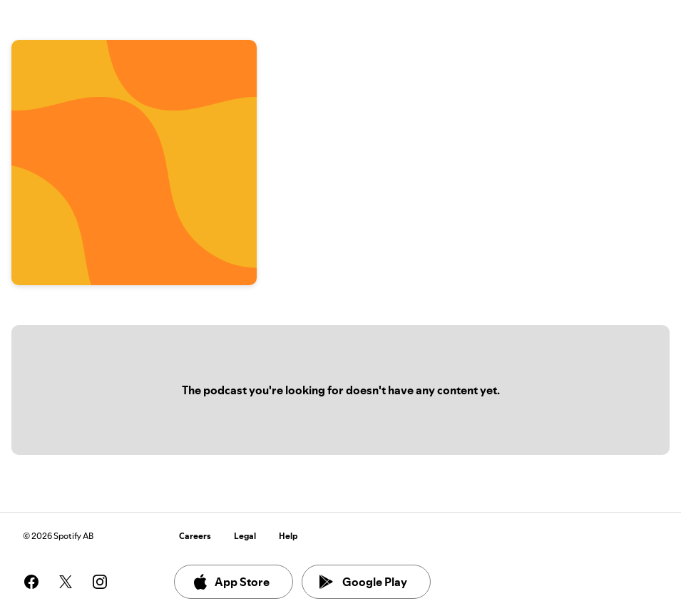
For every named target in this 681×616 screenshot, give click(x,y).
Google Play (363, 582)
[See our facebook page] (31, 582)
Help (288, 536)
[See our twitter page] (66, 582)
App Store (231, 582)
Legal (245, 536)
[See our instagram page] (100, 582)
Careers (195, 536)
